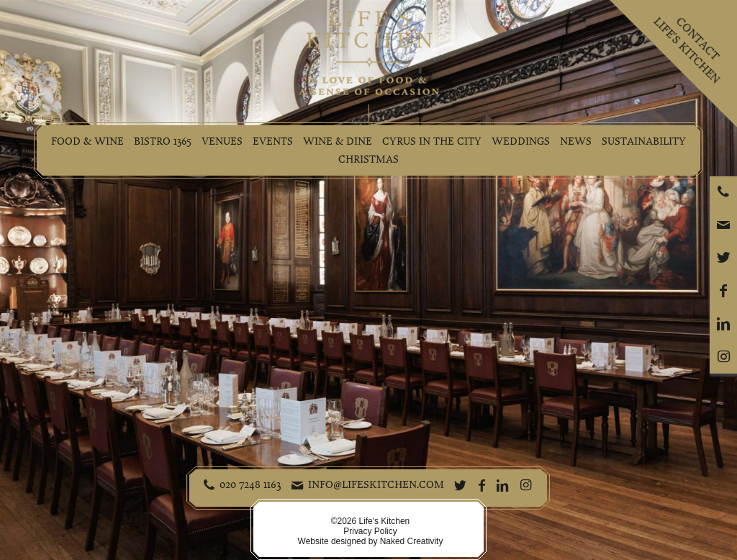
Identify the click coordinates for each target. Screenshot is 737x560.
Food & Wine (87, 141)
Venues (222, 141)
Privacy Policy (370, 531)
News (576, 141)
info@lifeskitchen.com (376, 484)
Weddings (521, 141)
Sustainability (644, 141)
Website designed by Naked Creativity (371, 541)
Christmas (368, 159)
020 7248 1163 (250, 484)
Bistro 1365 (163, 141)
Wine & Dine (338, 141)
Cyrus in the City (432, 141)
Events (273, 141)
